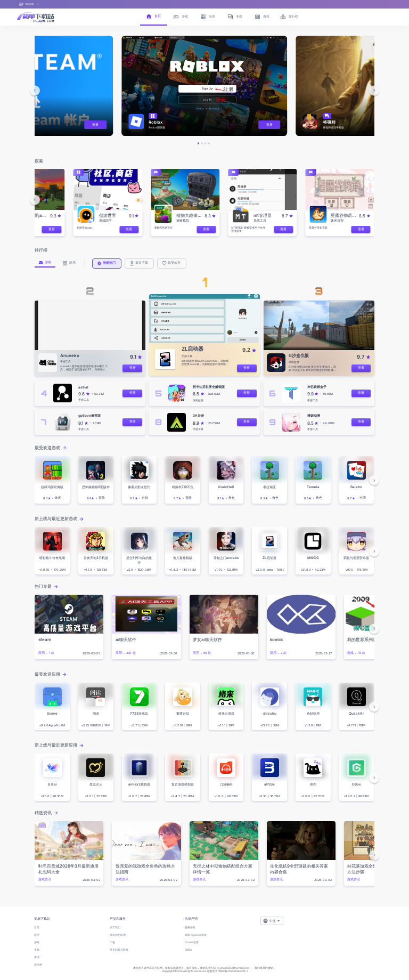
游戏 (37, 942)
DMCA (188, 950)
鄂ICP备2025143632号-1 (233, 971)
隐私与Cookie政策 (196, 935)
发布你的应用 (118, 935)
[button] (35, 90)
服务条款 (190, 927)
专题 (37, 950)
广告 (112, 942)
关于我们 (115, 927)
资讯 (37, 957)
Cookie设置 (192, 942)
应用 (37, 935)
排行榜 (38, 965)
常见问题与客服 (119, 950)
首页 (37, 927)
